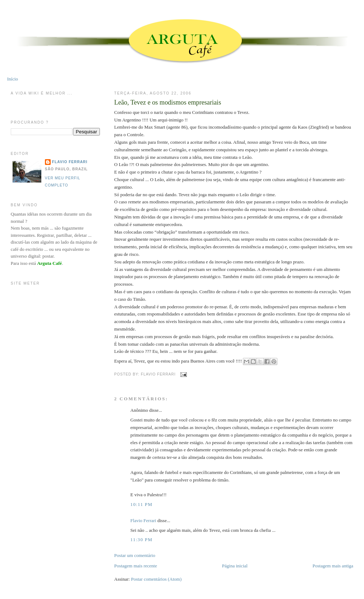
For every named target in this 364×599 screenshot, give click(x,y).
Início (13, 79)
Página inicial (235, 566)
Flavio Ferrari (143, 520)
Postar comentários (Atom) (156, 579)
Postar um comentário (135, 555)
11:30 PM (142, 540)
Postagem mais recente (136, 566)
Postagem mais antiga (333, 566)
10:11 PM (142, 504)
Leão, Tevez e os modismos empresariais (168, 102)
